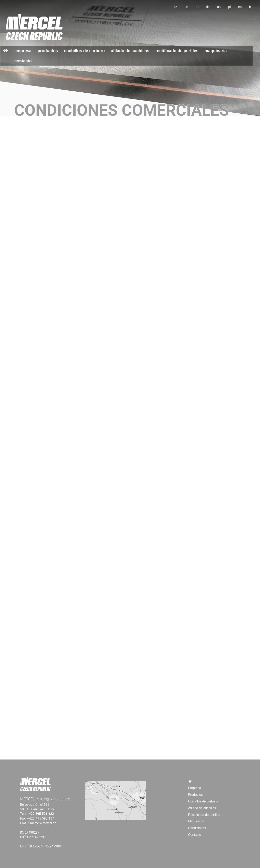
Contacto (23, 61)
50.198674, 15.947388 (44, 846)
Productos (48, 51)
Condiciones (197, 828)
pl (229, 7)
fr (250, 7)
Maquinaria (216, 51)
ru (197, 7)
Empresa (23, 51)
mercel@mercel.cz (43, 823)
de (208, 7)
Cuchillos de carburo (84, 51)
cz (175, 7)
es (240, 7)
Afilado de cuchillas (130, 51)
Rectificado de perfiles (177, 51)
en (186, 7)
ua (219, 7)
